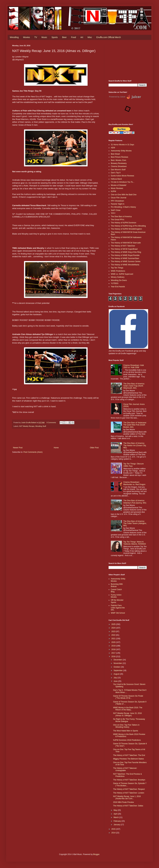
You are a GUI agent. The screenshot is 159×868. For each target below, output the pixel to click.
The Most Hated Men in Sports (126, 731)
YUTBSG (115, 283)
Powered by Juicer (117, 97)
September (118, 670)
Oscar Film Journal (119, 198)
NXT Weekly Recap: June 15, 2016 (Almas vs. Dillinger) (127, 714)
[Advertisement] (128, 60)
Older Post (94, 448)
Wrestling (14, 37)
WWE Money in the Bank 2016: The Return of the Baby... (128, 709)
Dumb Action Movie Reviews (122, 176)
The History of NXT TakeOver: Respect (129, 789)
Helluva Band (116, 179)
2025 (114, 624)
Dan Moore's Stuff (118, 170)
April (116, 814)
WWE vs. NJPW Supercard (122, 274)
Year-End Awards (118, 287)
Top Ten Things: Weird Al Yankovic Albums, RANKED (135, 543)
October (117, 667)
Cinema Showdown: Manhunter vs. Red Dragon (134, 483)
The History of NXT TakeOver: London (129, 793)
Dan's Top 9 (116, 173)
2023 (114, 632)
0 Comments (51, 422)
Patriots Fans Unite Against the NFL (118, 608)
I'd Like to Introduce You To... (123, 182)
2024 (114, 628)
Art (82, 37)
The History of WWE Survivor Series (126, 261)
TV (36, 37)
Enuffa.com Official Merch (109, 37)
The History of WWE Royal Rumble (125, 255)
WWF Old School (118, 613)
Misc (90, 37)
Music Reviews (117, 188)
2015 (114, 829)
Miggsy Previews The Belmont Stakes (128, 759)
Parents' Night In (118, 204)
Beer (64, 37)
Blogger (96, 854)
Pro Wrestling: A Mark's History (123, 207)
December (118, 660)
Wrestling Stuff (41, 426)
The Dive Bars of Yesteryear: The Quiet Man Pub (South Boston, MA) (135, 425)
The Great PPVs (117, 220)
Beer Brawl (115, 154)
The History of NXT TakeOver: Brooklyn (129, 780)
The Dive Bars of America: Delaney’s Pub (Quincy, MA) (135, 502)
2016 (114, 657)
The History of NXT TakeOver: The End (129, 755)
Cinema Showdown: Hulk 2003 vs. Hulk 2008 (134, 366)
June (116, 681)
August (117, 674)
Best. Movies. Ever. (119, 160)
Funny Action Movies (116, 596)
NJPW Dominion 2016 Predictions (127, 740)
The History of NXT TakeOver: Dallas (128, 806)
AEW (113, 148)
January (117, 825)
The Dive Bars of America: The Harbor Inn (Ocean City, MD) (135, 445)
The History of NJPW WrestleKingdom (126, 229)
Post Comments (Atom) (33, 452)
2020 (114, 642)
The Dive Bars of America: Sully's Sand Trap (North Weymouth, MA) (134, 386)
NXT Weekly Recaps (27, 426)
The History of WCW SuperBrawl (124, 249)
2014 (114, 833)
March (116, 817)
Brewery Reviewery (119, 163)
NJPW (113, 191)
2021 (114, 639)
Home (56, 448)
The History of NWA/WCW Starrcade (126, 243)
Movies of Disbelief (119, 185)
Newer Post (18, 448)
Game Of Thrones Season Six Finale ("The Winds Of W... (128, 697)
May (116, 810)
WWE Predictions (118, 271)
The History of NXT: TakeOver (123, 246)
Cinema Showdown (119, 166)
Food (74, 37)
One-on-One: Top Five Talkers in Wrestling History (126, 726)
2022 (114, 635)
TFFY (113, 213)
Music (44, 37)
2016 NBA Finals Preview (123, 802)
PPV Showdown (117, 201)
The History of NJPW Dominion (124, 223)
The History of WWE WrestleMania (125, 265)
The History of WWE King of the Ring (126, 252)
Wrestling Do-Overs (119, 280)
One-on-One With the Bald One (124, 195)
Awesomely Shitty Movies (121, 151)
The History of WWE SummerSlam (125, 258)
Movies (26, 37)
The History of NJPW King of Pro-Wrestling (128, 226)
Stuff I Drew (116, 210)
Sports (55, 37)
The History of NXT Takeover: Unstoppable (125, 769)
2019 (114, 646)
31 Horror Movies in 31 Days (122, 145)
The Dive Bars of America (121, 217)
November (118, 663)
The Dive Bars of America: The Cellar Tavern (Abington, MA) (135, 523)
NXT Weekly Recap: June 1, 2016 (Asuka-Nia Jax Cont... (127, 797)
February (117, 821)
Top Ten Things (117, 268)
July (116, 678)
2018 (114, 649)
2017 (114, 653)
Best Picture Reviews (119, 157)
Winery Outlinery (118, 277)
